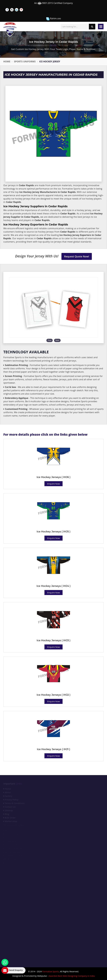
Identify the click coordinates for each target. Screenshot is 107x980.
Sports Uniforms (25, 62)
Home (7, 62)
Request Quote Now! (77, 256)
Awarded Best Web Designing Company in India (72, 976)
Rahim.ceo (53, 19)
